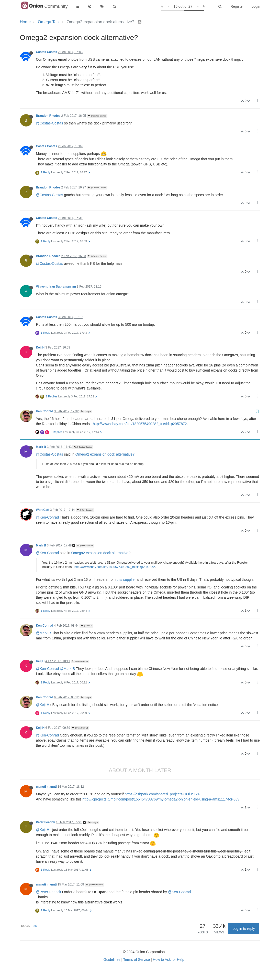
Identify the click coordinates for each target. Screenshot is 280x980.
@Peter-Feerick (49, 892)
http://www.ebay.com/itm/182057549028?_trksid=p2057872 (140, 424)
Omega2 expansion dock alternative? (105, 454)
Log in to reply (244, 929)
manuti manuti (46, 787)
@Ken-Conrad (48, 517)
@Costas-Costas (50, 123)
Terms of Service (137, 960)
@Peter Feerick (95, 885)
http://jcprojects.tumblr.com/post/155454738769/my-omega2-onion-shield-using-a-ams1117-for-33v (161, 799)
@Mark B (86, 626)
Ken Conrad (45, 411)
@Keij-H (43, 705)
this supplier (126, 579)
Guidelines (112, 960)
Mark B (41, 447)
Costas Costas (47, 52)
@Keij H (86, 411)
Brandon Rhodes (48, 116)
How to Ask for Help (169, 960)
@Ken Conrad (85, 510)
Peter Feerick (46, 822)
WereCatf (43, 510)
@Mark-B (44, 633)
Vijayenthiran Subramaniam (56, 287)
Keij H (40, 347)
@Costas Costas (97, 116)
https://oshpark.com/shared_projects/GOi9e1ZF (163, 794)
